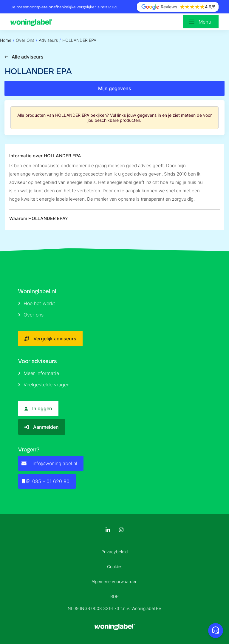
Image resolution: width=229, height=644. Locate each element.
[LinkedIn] (108, 530)
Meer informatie (39, 373)
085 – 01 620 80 (45, 481)
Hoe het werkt (37, 303)
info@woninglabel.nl (49, 463)
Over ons (31, 315)
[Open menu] (201, 22)
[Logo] (33, 22)
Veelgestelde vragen (44, 385)
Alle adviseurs (24, 57)
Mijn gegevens (115, 88)
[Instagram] (121, 530)
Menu (205, 22)
